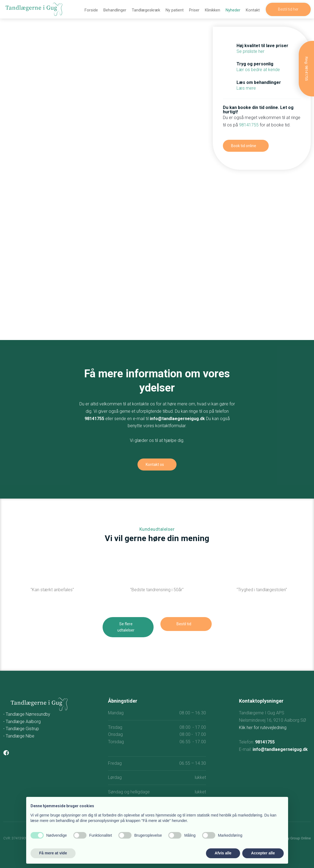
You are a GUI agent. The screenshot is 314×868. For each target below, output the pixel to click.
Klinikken (213, 10)
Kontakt (253, 10)
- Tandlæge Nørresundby (27, 714)
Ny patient (175, 10)
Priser (194, 10)
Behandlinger (115, 10)
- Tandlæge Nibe (19, 736)
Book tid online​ (244, 146)
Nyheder (233, 10)
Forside (91, 10)
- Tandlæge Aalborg (22, 722)
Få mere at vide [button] (53, 853)
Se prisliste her (250, 51)
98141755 (249, 125)
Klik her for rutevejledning (263, 728)
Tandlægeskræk (146, 10)
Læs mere (246, 88)
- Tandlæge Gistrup (21, 729)
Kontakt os (155, 465)
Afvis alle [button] (223, 853)
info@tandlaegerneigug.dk (177, 419)
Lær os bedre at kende (258, 70)
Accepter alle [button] (263, 853)
